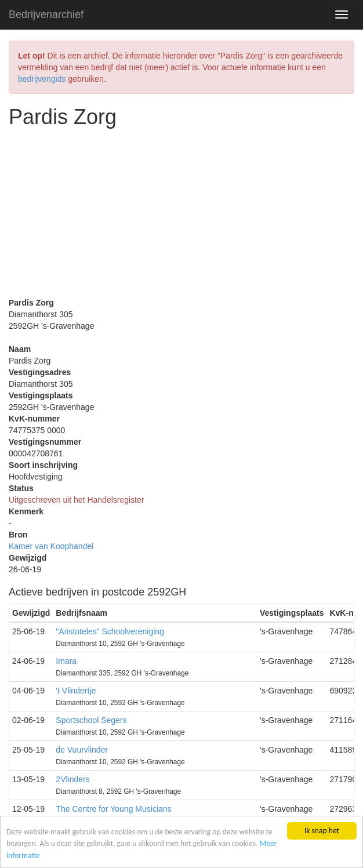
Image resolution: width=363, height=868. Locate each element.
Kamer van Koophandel (51, 546)
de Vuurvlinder (82, 750)
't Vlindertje (76, 691)
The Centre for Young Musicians (113, 809)
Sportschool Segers (91, 720)
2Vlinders (72, 779)
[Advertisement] (181, 216)
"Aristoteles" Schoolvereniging (110, 631)
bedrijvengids (42, 79)
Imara (66, 661)
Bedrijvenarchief (46, 14)
